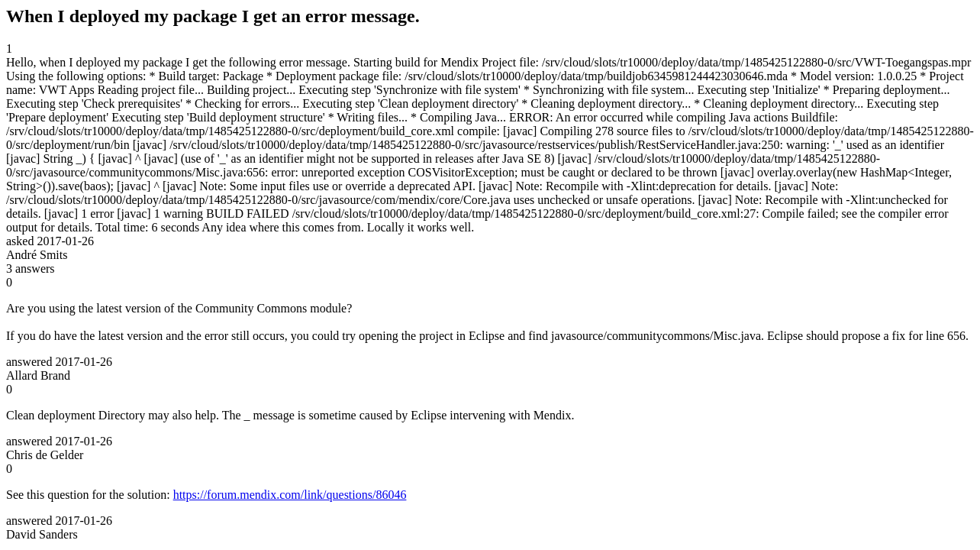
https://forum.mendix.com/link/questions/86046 (290, 495)
